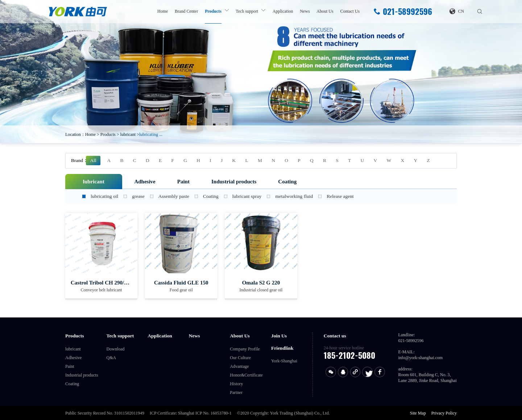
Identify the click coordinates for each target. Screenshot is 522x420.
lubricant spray (247, 196)
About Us (325, 11)
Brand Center (186, 11)
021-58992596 (403, 12)
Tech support (247, 11)
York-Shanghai (284, 361)
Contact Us (350, 11)
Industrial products (234, 182)
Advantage (239, 366)
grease (138, 196)
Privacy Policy (444, 413)
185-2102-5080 (349, 355)
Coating (287, 182)
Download (116, 349)
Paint (183, 182)
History (236, 384)
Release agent (340, 196)
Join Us (279, 336)
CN (457, 11)
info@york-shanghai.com (420, 358)
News (305, 11)
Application (283, 11)
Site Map (418, 413)
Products (213, 11)
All (93, 160)
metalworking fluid (294, 196)
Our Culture (240, 358)
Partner (236, 392)
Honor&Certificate (246, 375)
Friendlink (282, 348)
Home (163, 11)
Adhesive (145, 182)
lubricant (128, 134)
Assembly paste (174, 196)
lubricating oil (104, 196)
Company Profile (245, 349)
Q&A (111, 358)
